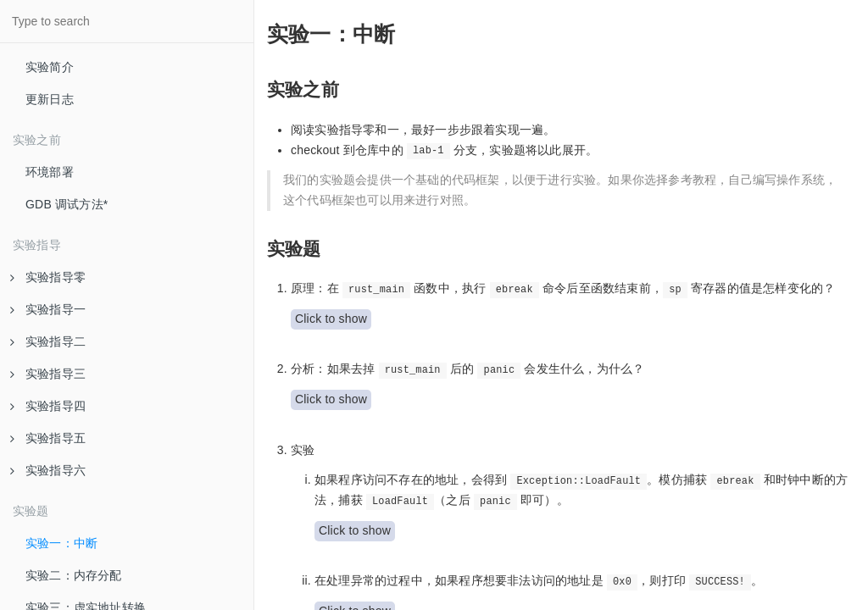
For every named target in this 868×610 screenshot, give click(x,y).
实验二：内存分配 (74, 575)
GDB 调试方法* (67, 204)
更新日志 (50, 99)
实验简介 (50, 67)
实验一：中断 (61, 543)
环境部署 (50, 172)
